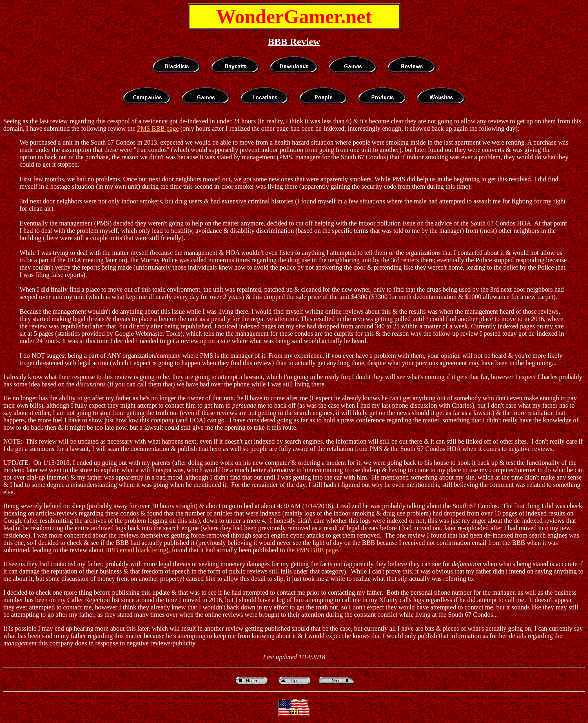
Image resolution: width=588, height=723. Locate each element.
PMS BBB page (158, 128)
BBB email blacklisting (136, 550)
